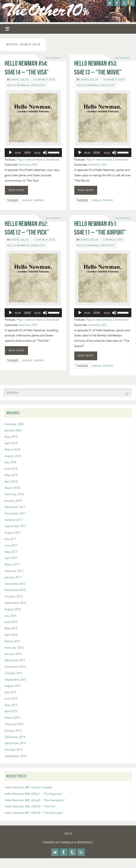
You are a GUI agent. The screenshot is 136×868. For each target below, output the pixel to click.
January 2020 (13, 430)
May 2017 (11, 552)
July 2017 (10, 539)
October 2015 (14, 673)
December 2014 (15, 737)
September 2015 (15, 679)
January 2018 (13, 501)
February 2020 (14, 424)
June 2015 (11, 699)
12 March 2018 (44, 241)
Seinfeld (38, 200)
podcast (27, 200)
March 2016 (12, 641)
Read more (16, 190)
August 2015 (13, 686)
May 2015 (11, 705)
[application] (33, 153)
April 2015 (11, 711)
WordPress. (85, 842)
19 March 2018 (114, 80)
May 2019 (11, 437)
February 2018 (14, 494)
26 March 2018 (44, 80)
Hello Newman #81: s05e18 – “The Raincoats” (34, 813)
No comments (53, 58)
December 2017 (15, 507)
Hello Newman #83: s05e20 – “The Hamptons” (35, 800)
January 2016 (13, 654)
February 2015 (14, 724)
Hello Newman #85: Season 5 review (28, 787)
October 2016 (14, 596)
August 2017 (13, 532)
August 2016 (13, 609)
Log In (68, 834)
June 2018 (11, 469)
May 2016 (11, 628)
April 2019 (11, 443)
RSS (35, 165)
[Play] (10, 153)
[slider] (28, 153)
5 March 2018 (113, 241)
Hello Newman (18, 85)
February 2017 (14, 571)
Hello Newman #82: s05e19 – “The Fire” (30, 806)
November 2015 (15, 667)
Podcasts (38, 85)
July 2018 (10, 462)
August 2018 (13, 456)
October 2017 (14, 520)
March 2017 (12, 564)
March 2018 (12, 488)
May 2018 (11, 475)
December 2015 (15, 660)
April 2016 (11, 635)
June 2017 (11, 545)
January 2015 (13, 731)
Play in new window (30, 159)
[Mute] (45, 153)
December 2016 (15, 584)
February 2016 (14, 648)
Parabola (67, 842)
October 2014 (14, 750)
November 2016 (15, 590)
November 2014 (15, 743)
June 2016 (11, 622)
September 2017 (15, 526)
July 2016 (10, 616)
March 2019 (12, 450)
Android (24, 165)
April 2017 (11, 558)
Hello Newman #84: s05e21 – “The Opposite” (34, 794)
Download (52, 159)
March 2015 (12, 718)
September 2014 (15, 756)
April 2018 (11, 481)
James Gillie (20, 80)
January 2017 (13, 577)
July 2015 (10, 692)
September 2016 (15, 603)
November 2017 (15, 513)
